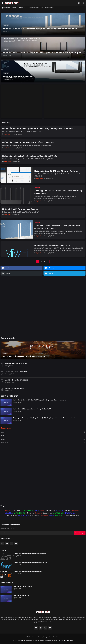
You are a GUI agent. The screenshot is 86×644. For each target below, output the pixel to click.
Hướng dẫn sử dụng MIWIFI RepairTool (52, 245)
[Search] (84, 3)
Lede (66, 511)
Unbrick (44, 516)
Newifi (30, 513)
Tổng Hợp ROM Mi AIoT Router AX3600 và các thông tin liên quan (58, 192)
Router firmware (34, 516)
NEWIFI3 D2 (22, 8)
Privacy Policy (42, 637)
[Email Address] (37, 533)
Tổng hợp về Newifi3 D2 (21, 596)
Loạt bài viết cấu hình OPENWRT (16, 372)
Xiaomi (58, 516)
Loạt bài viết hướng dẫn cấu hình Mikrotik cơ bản (29, 554)
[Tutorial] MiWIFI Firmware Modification (20, 209)
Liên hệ (34, 637)
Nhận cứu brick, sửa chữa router (16, 364)
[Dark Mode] (79, 3)
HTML (59, 511)
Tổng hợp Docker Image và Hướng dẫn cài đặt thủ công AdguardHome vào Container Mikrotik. (44, 418)
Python (78, 513)
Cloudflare (27, 511)
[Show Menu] (2, 3)
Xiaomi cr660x (71, 516)
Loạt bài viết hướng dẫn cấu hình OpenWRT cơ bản (30, 563)
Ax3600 (17, 511)
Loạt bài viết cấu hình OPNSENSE (16, 380)
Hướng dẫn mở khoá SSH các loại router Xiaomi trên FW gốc (30, 156)
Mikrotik (8, 513)
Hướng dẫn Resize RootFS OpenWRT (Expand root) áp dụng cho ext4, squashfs (38, 128)
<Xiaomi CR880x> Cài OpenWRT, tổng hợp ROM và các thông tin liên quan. (57, 227)
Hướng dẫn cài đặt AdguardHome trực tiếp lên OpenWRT (28, 142)
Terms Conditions (54, 637)
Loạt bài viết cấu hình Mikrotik (15, 388)
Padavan (69, 513)
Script (43, 436)
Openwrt (46, 513)
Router (43, 432)
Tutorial (43, 439)
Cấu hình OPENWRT (33, 8)
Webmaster (43, 443)
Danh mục (6, 428)
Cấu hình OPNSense (48, 8)
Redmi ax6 (11, 516)
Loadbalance (75, 511)
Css (36, 511)
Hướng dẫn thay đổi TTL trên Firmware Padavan (56, 171)
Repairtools (23, 515)
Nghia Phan (7, 134)
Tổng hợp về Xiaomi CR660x (22, 587)
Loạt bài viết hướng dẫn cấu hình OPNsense (28, 572)
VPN (51, 516)
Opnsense (58, 513)
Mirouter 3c (19, 513)
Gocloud (49, 511)
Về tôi (28, 637)
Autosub (9, 511)
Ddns (41, 511)
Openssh (38, 513)
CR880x (14, 8)
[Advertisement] (21, 98)
